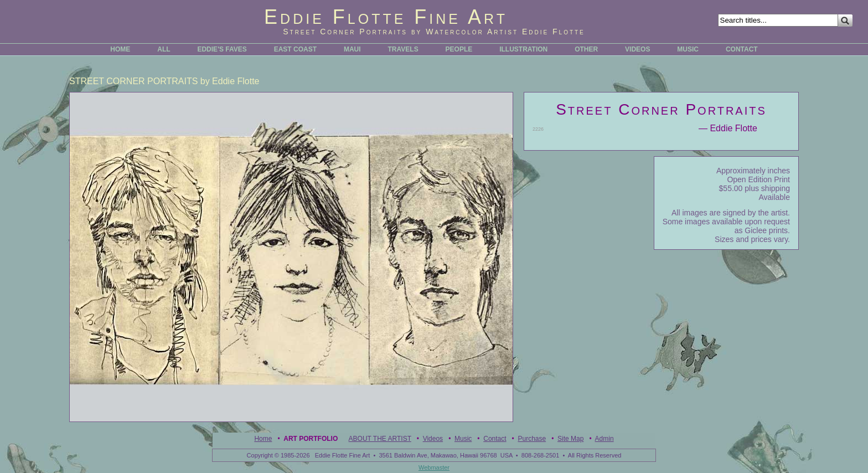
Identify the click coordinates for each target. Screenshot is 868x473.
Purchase (532, 439)
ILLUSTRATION (523, 49)
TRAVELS (403, 49)
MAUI (352, 49)
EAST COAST (295, 49)
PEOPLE (459, 49)
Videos (433, 439)
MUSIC (688, 49)
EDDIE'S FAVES (222, 49)
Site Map (570, 439)
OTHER (586, 49)
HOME (120, 49)
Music (463, 439)
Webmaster (434, 467)
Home (263, 439)
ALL (164, 49)
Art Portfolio (311, 439)
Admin (604, 439)
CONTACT (742, 49)
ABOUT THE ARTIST (380, 439)
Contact (495, 439)
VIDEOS (637, 49)
